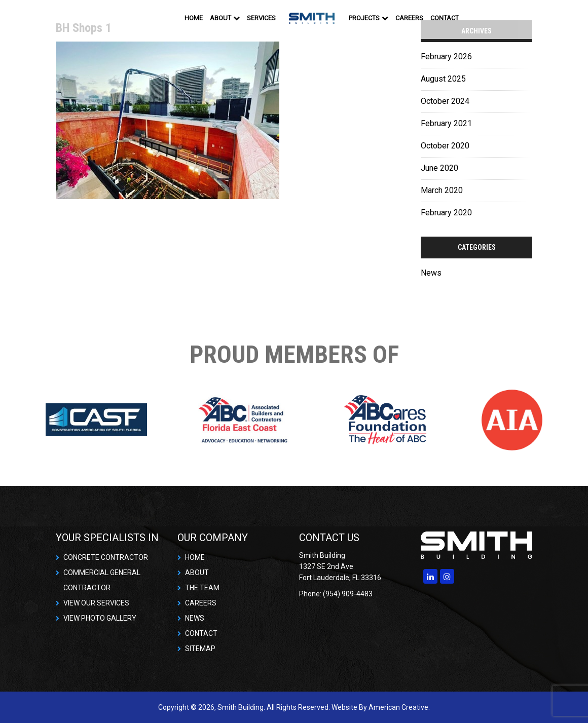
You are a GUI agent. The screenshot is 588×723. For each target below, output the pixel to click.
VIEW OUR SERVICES (96, 603)
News (431, 273)
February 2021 (446, 123)
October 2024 (445, 101)
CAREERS (201, 603)
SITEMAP (200, 649)
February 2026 (446, 56)
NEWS (195, 618)
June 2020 (439, 168)
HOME (195, 557)
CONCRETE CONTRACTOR (106, 557)
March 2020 (442, 190)
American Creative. (399, 707)
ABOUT (197, 573)
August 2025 (443, 79)
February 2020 (446, 213)
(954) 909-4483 (348, 594)
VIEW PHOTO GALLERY (100, 618)
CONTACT (201, 633)
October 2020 (445, 146)
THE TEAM (202, 588)
